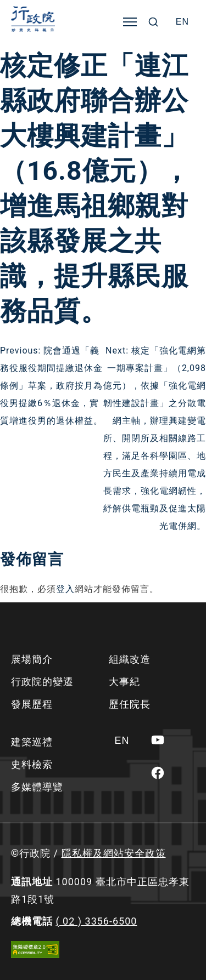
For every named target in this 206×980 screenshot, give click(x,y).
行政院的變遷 (42, 682)
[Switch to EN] (182, 22)
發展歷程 (32, 704)
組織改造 (130, 659)
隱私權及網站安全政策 (114, 853)
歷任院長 (130, 704)
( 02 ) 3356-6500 (96, 921)
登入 (65, 589)
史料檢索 (32, 764)
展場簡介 (32, 659)
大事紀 (124, 682)
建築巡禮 (32, 742)
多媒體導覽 (37, 787)
